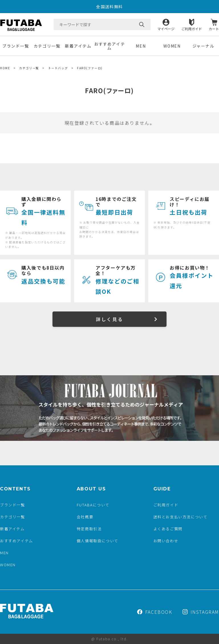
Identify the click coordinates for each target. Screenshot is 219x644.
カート (214, 28)
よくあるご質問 (168, 529)
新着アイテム (78, 46)
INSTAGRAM (201, 612)
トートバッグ (58, 68)
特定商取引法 (89, 529)
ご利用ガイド (192, 28)
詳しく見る (109, 319)
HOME (5, 68)
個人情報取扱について (98, 541)
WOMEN (172, 46)
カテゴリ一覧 (47, 46)
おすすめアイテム (109, 46)
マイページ (166, 28)
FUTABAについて (93, 505)
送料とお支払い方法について (181, 517)
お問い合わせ (166, 541)
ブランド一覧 (16, 46)
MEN (141, 46)
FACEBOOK (155, 612)
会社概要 (85, 517)
